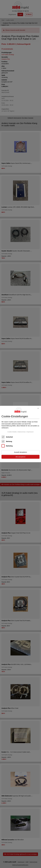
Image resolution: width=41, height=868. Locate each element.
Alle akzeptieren (20, 457)
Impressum (30, 432)
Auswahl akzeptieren (20, 452)
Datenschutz (22, 432)
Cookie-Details (12, 432)
